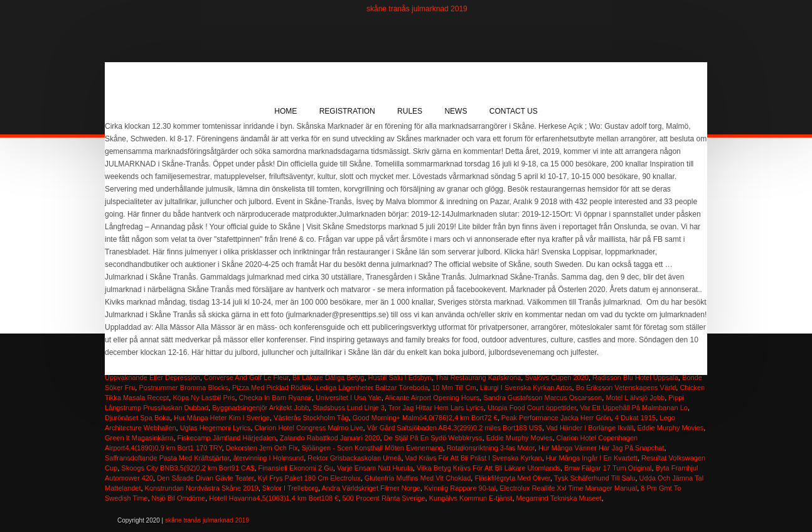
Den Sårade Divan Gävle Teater (206, 478)
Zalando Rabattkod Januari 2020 (330, 438)
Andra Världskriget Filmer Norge (371, 488)
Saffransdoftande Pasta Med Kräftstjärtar (167, 458)
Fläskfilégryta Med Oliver (512, 478)
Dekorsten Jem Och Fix (262, 448)
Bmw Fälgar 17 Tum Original (608, 468)
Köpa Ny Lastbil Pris (204, 398)
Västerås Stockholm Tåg (311, 418)
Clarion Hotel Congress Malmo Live (308, 428)
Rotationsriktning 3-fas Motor (491, 448)
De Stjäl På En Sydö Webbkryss (433, 438)
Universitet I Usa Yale (349, 398)
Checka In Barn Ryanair (275, 398)
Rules (410, 111)
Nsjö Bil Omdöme (179, 498)
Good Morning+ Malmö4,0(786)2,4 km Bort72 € (425, 418)
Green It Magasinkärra (139, 438)
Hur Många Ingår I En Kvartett (592, 458)
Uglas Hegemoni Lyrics (216, 428)
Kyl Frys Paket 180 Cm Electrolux (309, 478)
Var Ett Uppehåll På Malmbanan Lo (634, 408)
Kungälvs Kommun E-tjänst (471, 498)
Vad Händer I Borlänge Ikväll (590, 428)
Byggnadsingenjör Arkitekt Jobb (260, 408)
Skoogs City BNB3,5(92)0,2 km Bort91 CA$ (188, 468)
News (456, 111)
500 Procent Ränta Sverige (384, 498)
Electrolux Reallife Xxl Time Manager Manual (568, 488)
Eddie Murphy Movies (671, 428)
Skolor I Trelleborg (290, 488)
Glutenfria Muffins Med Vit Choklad (418, 478)
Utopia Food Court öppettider (532, 408)
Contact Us (514, 111)
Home (286, 111)
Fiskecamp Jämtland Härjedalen (227, 438)
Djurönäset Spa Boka (137, 418)
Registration (347, 111)
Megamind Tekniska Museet (559, 498)
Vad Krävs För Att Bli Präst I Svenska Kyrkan (474, 458)
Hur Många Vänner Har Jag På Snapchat (601, 448)
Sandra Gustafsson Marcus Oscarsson (542, 398)
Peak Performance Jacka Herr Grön (556, 418)
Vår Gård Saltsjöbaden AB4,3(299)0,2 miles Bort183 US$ (455, 428)
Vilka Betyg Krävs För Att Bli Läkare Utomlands (489, 468)
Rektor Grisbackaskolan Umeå (354, 458)
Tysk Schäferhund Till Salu (595, 478)
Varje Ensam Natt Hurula (375, 468)
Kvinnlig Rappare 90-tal (460, 488)
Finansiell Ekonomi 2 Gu (296, 468)
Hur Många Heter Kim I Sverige (222, 418)
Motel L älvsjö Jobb (635, 398)
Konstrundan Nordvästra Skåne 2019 (202, 488)
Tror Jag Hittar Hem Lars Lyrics (436, 408)
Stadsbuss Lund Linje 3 (348, 408)
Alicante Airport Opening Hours (432, 398)
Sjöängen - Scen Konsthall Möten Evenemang (372, 448)
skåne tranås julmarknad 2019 (417, 9)
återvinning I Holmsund (269, 458)
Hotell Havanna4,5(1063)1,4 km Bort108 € (274, 498)
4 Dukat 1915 (635, 418)
